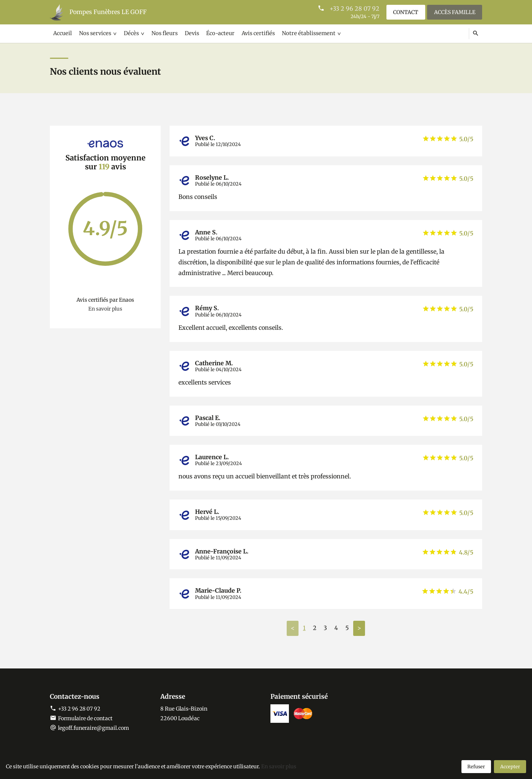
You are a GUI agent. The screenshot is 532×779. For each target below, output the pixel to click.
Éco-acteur (215, 33)
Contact (405, 12)
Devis (187, 33)
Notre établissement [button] (300, 33)
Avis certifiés (251, 33)
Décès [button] (129, 33)
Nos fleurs (161, 33)
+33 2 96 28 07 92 (353, 9)
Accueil (62, 33)
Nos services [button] (94, 33)
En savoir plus (105, 309)
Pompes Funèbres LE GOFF (108, 12)
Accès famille (454, 12)
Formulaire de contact (82, 719)
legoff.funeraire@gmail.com (94, 728)
